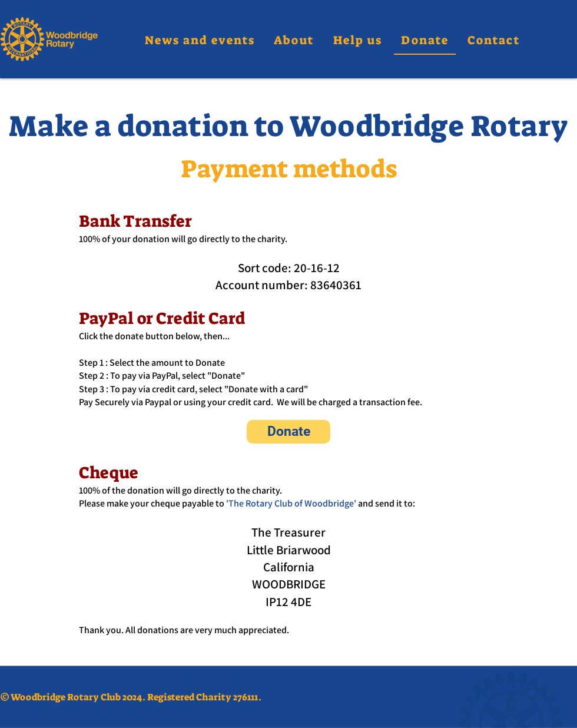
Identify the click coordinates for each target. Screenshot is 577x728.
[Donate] (288, 432)
